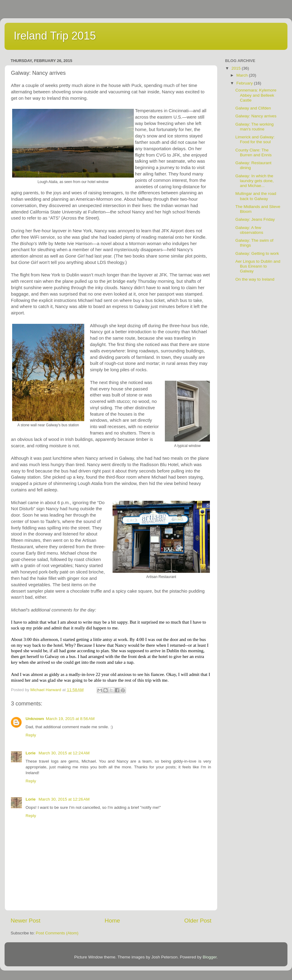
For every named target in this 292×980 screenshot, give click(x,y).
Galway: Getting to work (257, 253)
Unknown (35, 719)
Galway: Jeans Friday (255, 219)
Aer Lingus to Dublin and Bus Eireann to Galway (258, 266)
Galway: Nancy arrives (256, 116)
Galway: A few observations (249, 230)
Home (112, 921)
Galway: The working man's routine (255, 127)
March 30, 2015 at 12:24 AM (64, 753)
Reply (31, 735)
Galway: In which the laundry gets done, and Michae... (255, 181)
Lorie (31, 753)
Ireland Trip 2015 (55, 36)
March (243, 75)
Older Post (198, 921)
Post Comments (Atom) (57, 933)
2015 (237, 68)
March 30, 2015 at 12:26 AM (64, 799)
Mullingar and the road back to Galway (256, 196)
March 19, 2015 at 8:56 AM (70, 719)
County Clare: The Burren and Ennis (254, 152)
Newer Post (26, 921)
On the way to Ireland (255, 279)
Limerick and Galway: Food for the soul (255, 139)
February (245, 83)
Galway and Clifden (253, 108)
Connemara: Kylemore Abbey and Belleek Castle (256, 95)
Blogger (210, 957)
